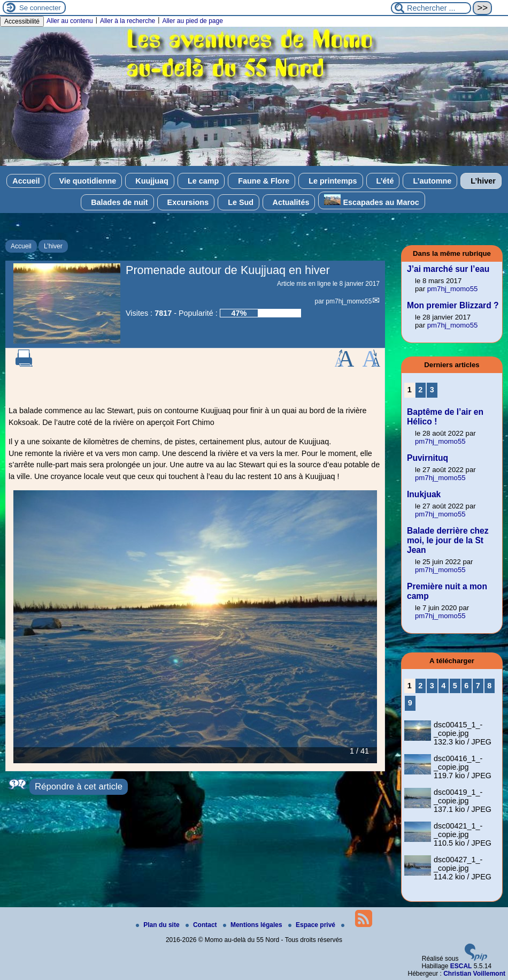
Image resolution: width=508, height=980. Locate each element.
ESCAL (461, 966)
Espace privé (313, 925)
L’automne (430, 181)
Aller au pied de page (192, 21)
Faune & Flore (261, 181)
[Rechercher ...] (431, 8)
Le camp (201, 181)
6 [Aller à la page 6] (466, 686)
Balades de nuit (117, 202)
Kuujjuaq (150, 181)
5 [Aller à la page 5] (455, 686)
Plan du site (159, 925)
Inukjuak (424, 494)
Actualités (289, 202)
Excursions (186, 202)
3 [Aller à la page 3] (432, 390)
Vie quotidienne (85, 181)
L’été (383, 181)
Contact (202, 925)
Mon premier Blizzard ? (453, 305)
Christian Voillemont (474, 974)
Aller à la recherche (128, 21)
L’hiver (481, 181)
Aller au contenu (70, 21)
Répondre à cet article (79, 787)
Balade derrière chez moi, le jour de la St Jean (448, 540)
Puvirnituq (428, 458)
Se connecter (40, 8)
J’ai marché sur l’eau (448, 269)
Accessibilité (22, 21)
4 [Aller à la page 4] (443, 686)
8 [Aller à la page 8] (489, 686)
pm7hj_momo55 (349, 301)
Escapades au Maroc (371, 200)
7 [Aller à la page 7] (478, 686)
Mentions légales (253, 925)
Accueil (26, 181)
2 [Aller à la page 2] (420, 390)
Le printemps (330, 181)
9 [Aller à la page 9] (410, 703)
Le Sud (238, 202)
